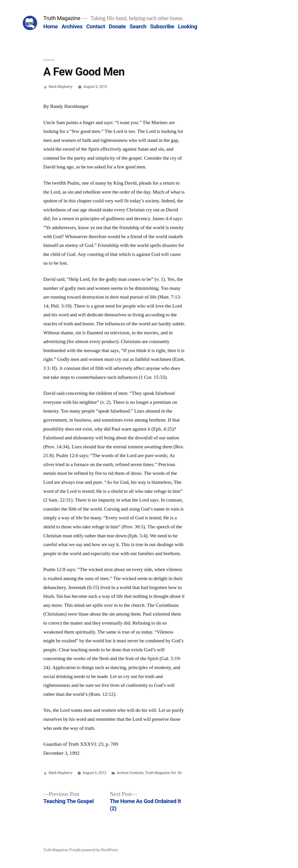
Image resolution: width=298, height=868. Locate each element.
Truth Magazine (62, 18)
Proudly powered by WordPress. (94, 850)
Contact (95, 26)
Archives (72, 26)
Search (138, 26)
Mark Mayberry (60, 87)
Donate (117, 26)
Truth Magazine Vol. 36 (163, 773)
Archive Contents (130, 773)
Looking (188, 26)
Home (51, 26)
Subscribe (162, 26)
